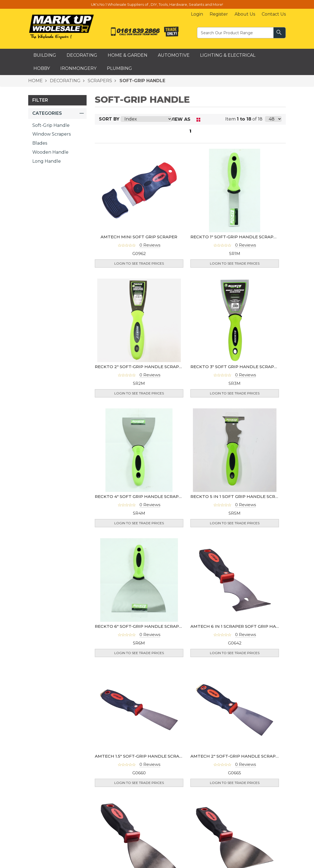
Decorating (82, 55)
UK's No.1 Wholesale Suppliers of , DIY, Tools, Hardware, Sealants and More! (157, 4)
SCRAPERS (99, 81)
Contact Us (274, 14)
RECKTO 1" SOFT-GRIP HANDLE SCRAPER (235, 237)
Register (219, 14)
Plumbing (119, 68)
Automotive (174, 55)
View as (180, 119)
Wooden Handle (50, 152)
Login (197, 14)
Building (45, 55)
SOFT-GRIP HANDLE (142, 81)
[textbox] (236, 32)
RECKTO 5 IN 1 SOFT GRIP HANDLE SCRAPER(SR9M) (246, 496)
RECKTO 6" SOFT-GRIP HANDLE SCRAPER (140, 626)
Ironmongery (78, 68)
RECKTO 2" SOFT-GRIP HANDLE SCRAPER (140, 367)
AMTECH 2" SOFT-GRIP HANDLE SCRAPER (236, 756)
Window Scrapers (52, 134)
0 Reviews (150, 245)
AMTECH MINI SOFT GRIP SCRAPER (139, 237)
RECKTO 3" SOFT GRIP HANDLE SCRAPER (235, 367)
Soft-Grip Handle (51, 125)
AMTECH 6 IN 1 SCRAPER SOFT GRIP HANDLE (239, 626)
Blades (40, 143)
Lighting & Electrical (228, 55)
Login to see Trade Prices (139, 263)
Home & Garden (128, 55)
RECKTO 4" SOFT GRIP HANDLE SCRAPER (140, 496)
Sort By (109, 119)
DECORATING (65, 81)
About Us (245, 14)
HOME (35, 81)
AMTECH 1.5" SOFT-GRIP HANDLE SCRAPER (141, 756)
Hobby (42, 68)
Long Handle (47, 161)
